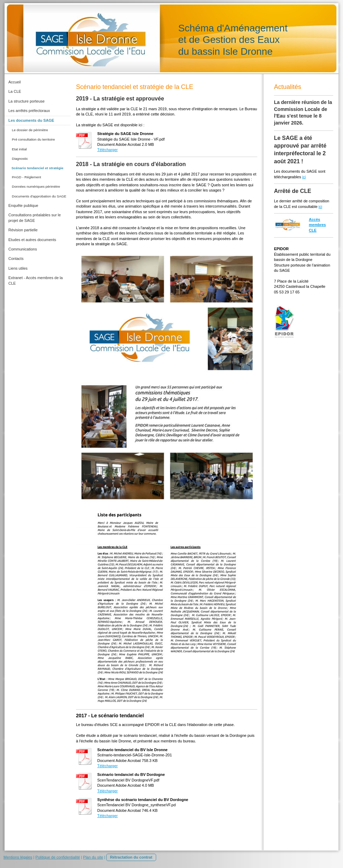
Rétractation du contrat (131, 857)
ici (304, 177)
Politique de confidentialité (58, 857)
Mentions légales (18, 857)
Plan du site (93, 857)
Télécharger (108, 150)
